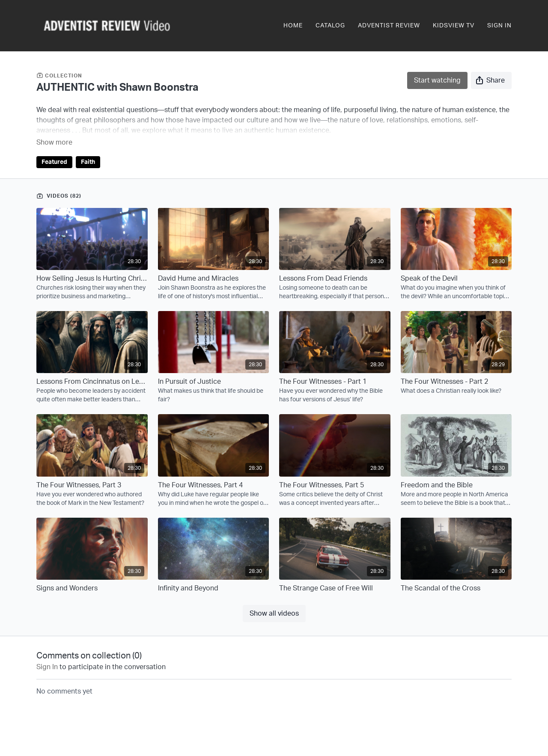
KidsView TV (454, 26)
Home (293, 26)
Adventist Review (389, 26)
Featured (54, 150)
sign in (47, 655)
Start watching (437, 80)
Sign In (499, 26)
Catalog (330, 26)
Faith (88, 150)
